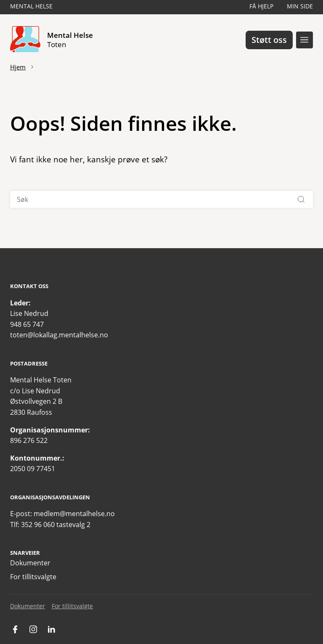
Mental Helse (31, 6)
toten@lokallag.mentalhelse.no (59, 335)
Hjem (18, 67)
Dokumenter (30, 563)
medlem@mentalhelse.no (74, 514)
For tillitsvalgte (33, 577)
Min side (300, 6)
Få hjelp (261, 6)
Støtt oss (269, 40)
